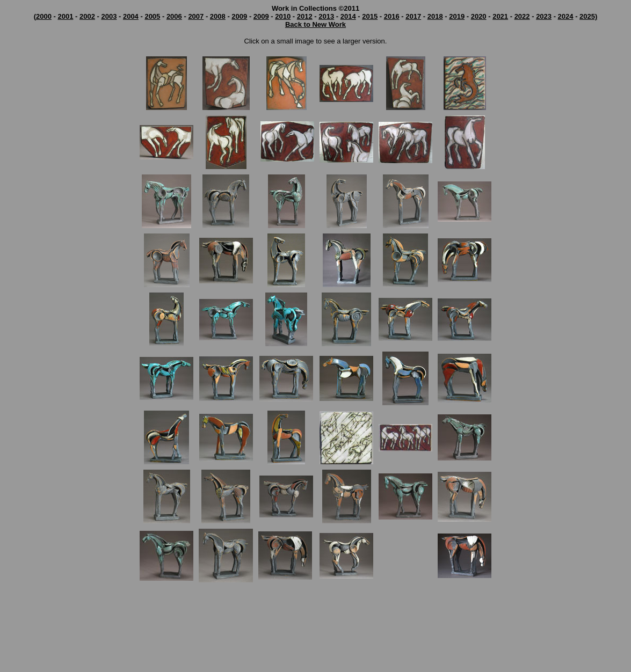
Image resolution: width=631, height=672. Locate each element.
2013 (326, 16)
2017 (413, 16)
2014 (348, 16)
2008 (218, 16)
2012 (305, 16)
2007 (196, 16)
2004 (131, 16)
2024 (566, 16)
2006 (174, 16)
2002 (87, 16)
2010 (283, 16)
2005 (152, 16)
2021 (500, 16)
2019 (457, 16)
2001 (65, 16)
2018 (435, 16)
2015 (370, 16)
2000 (44, 16)
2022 (522, 16)
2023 (544, 16)
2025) (588, 16)
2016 (392, 16)
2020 (479, 16)
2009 (239, 16)
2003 (109, 16)
